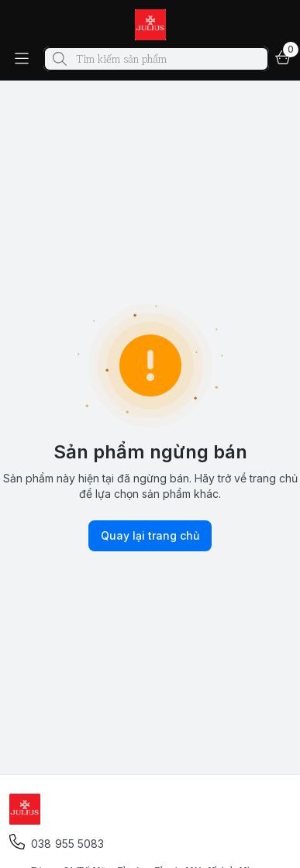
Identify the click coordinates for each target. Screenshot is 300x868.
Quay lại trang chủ (150, 536)
